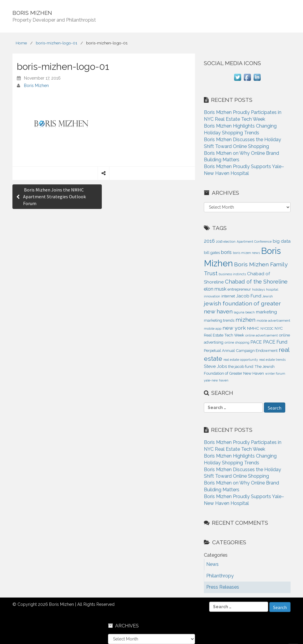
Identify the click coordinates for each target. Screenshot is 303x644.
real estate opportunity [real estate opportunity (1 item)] (241, 360)
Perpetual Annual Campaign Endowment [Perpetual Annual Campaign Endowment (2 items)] (241, 351)
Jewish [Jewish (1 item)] (268, 296)
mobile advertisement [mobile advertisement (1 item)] (273, 321)
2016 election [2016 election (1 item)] (226, 241)
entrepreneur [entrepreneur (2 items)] (239, 289)
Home (21, 43)
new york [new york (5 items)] (234, 328)
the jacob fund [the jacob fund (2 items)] (241, 367)
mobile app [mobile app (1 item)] (213, 329)
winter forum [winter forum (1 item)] (275, 373)
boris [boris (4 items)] (226, 252)
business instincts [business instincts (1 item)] (232, 274)
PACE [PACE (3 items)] (256, 342)
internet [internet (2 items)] (228, 296)
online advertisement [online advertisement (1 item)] (262, 335)
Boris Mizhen (36, 86)
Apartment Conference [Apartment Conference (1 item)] (254, 241)
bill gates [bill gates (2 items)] (212, 253)
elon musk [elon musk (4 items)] (215, 289)
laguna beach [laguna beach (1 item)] (244, 312)
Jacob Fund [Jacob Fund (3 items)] (249, 296)
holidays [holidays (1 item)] (258, 289)
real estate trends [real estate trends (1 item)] (272, 360)
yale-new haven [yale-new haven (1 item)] (216, 380)
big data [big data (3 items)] (282, 241)
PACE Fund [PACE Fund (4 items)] (275, 342)
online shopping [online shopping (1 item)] (237, 342)
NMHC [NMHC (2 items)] (253, 328)
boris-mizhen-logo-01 (57, 43)
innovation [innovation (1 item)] (212, 296)
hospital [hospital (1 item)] (272, 289)
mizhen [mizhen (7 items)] (245, 320)
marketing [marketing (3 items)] (266, 312)
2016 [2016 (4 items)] (209, 241)
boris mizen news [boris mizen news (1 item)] (246, 253)
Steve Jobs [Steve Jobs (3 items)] (215, 366)
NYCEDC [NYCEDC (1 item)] (267, 329)
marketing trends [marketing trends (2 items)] (219, 320)
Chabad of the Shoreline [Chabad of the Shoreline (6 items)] (256, 281)
